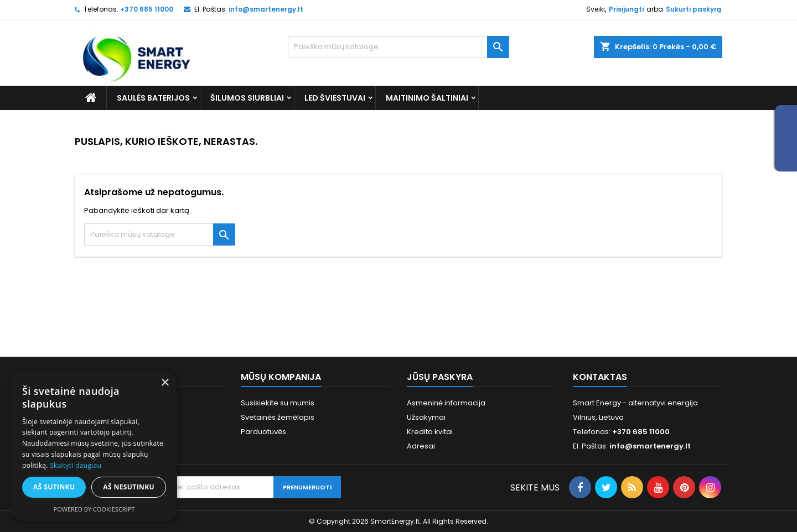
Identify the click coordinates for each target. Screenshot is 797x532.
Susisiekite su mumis (278, 403)
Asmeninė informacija (446, 403)
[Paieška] (398, 47)
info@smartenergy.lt (266, 9)
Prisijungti (626, 9)
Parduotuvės (263, 432)
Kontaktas (600, 377)
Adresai (421, 446)
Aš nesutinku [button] (129, 487)
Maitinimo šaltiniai (427, 98)
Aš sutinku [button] (54, 487)
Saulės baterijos (153, 98)
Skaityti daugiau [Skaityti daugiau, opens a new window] (76, 465)
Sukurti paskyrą (694, 9)
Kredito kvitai (430, 432)
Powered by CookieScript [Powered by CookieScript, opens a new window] (94, 509)
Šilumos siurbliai (247, 98)
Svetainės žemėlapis (278, 417)
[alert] (94, 446)
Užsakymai (426, 417)
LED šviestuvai (335, 98)
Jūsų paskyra (440, 377)
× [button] (165, 383)
